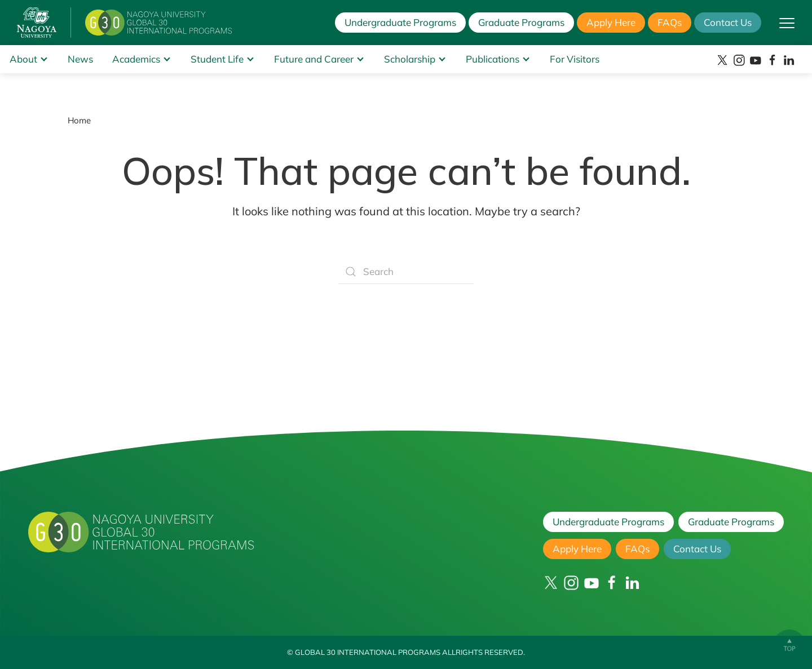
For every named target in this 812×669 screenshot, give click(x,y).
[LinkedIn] (789, 60)
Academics (136, 59)
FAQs (670, 22)
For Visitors (575, 59)
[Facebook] (773, 60)
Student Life (217, 59)
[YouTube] (756, 60)
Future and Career (314, 59)
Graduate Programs (521, 22)
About (23, 59)
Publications (493, 59)
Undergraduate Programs (400, 22)
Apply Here (611, 22)
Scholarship (410, 59)
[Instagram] (739, 60)
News (80, 59)
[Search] (406, 272)
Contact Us (728, 22)
